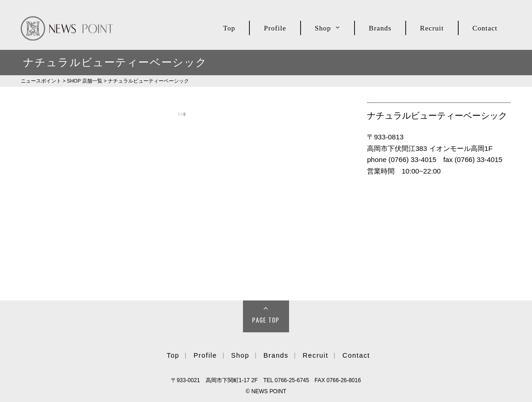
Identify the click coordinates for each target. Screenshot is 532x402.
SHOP (85, 81)
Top (229, 28)
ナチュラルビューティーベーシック (148, 81)
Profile (275, 28)
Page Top (266, 320)
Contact (485, 28)
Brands (380, 28)
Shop (323, 28)
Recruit (432, 28)
